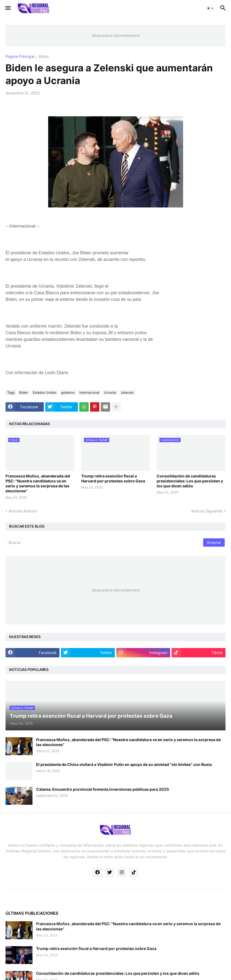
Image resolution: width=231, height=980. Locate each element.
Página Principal (20, 57)
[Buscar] (105, 542)
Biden (44, 57)
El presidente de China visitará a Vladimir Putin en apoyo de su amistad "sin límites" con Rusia (124, 764)
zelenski (127, 392)
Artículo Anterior (23, 511)
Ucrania (110, 392)
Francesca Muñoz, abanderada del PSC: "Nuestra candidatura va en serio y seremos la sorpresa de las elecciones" (38, 484)
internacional (89, 392)
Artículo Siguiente (207, 511)
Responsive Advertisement (116, 35)
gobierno (68, 392)
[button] (8, 8)
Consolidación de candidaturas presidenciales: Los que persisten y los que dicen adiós (190, 481)
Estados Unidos (45, 392)
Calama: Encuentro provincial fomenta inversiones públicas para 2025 (103, 789)
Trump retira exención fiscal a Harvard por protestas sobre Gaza (113, 478)
